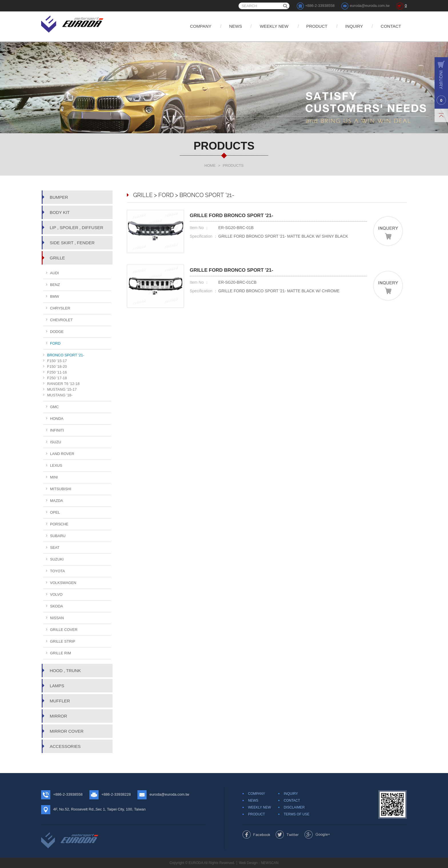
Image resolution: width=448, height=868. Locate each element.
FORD (55, 343)
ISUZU (56, 442)
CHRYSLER (60, 308)
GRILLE (57, 258)
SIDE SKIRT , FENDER (72, 243)
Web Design (248, 863)
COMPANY (201, 26)
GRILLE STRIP (63, 641)
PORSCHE (59, 524)
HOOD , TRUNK (65, 671)
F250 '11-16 (57, 372)
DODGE (57, 332)
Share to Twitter (287, 835)
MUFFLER (60, 701)
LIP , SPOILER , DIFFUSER (76, 228)
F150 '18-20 (57, 367)
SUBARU (58, 536)
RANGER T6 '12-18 (63, 384)
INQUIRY (354, 26)
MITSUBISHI (61, 489)
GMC (54, 407)
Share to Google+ (317, 835)
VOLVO (56, 594)
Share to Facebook (256, 835)
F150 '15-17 (57, 361)
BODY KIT (60, 212)
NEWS (236, 26)
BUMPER (59, 197)
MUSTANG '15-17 (62, 389)
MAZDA (57, 501)
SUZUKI (57, 559)
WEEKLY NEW (274, 26)
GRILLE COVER (64, 630)
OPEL (55, 512)
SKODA (57, 606)
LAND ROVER (62, 454)
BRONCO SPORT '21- (66, 355)
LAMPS (57, 686)
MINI (54, 477)
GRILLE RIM (61, 653)
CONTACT (391, 26)
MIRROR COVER (67, 731)
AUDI (54, 273)
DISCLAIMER (294, 807)
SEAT (55, 548)
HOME (210, 165)
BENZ (55, 285)
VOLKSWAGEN (63, 583)
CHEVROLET (61, 320)
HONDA (57, 419)
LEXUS (56, 465)
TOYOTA (57, 571)
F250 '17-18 (57, 378)
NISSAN (57, 618)
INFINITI (57, 430)
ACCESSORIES (65, 746)
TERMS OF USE (297, 814)
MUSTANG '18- (60, 395)
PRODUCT (317, 26)
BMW (55, 296)
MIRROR (58, 716)
